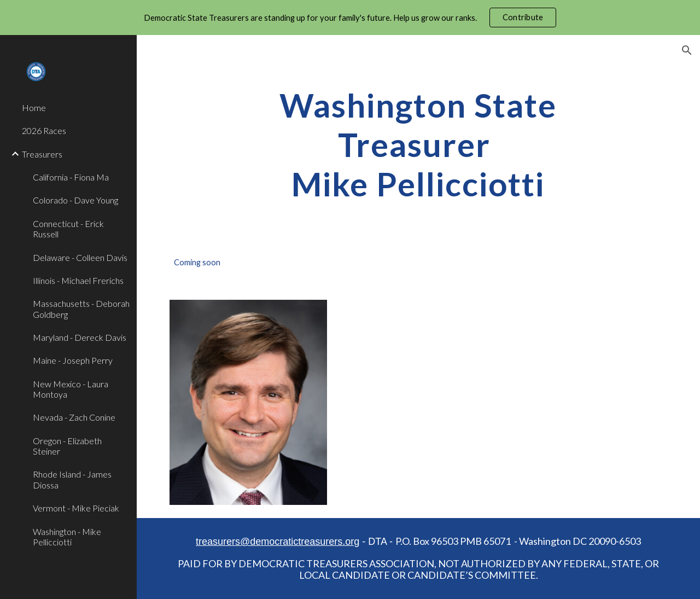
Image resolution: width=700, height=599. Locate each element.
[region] (350, 18)
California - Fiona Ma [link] (71, 177)
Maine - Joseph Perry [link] (73, 360)
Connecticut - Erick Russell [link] (68, 229)
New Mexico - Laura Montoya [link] (71, 389)
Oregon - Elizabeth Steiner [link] (67, 446)
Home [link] (34, 107)
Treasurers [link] (42, 154)
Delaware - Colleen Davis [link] (80, 257)
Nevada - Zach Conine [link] (74, 417)
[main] (418, 144)
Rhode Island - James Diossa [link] (72, 479)
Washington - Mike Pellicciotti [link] (67, 537)
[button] (687, 50)
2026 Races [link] (44, 130)
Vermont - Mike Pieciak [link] (76, 508)
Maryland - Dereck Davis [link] (80, 337)
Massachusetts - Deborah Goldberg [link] (81, 309)
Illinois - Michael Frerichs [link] (78, 280)
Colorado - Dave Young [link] (75, 200)
